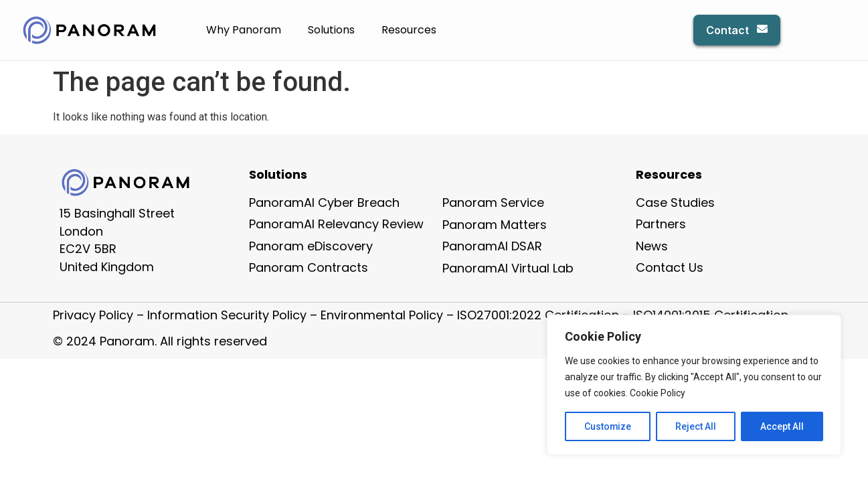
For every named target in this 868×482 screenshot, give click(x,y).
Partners (661, 224)
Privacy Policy (93, 315)
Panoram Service (493, 203)
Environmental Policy (382, 315)
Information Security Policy (227, 315)
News (652, 246)
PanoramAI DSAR (492, 246)
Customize (608, 426)
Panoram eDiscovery (311, 246)
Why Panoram (244, 30)
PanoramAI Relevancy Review (336, 224)
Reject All (696, 426)
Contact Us (670, 267)
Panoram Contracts (309, 267)
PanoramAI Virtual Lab (508, 268)
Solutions (331, 30)
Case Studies (675, 203)
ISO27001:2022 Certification (538, 315)
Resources (409, 30)
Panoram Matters (495, 225)
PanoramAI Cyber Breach (324, 203)
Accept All (782, 426)
